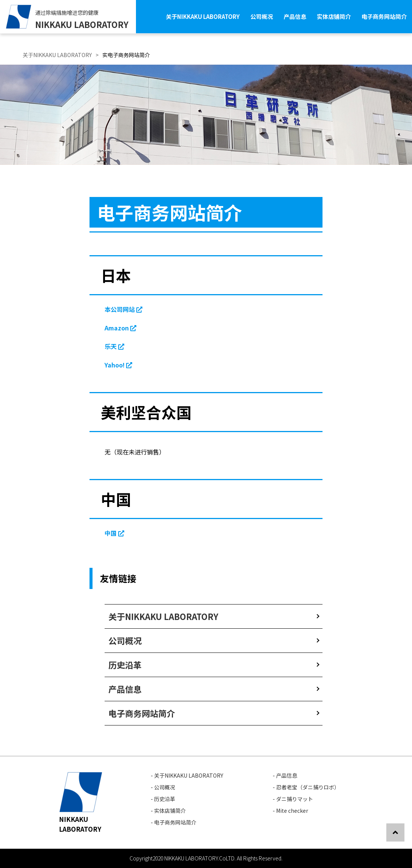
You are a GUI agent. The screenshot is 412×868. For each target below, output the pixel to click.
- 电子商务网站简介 (174, 822)
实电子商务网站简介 (126, 55)
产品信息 (295, 16)
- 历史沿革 (163, 799)
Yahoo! (118, 365)
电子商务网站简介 (384, 16)
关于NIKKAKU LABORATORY (203, 16)
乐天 (114, 346)
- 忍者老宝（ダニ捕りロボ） (306, 787)
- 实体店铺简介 (168, 811)
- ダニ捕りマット (293, 799)
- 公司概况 (163, 787)
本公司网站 (123, 309)
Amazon (120, 328)
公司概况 (262, 16)
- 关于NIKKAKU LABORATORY (187, 775)
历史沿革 (125, 665)
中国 (114, 533)
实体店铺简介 (334, 16)
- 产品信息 (285, 775)
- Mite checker (290, 811)
